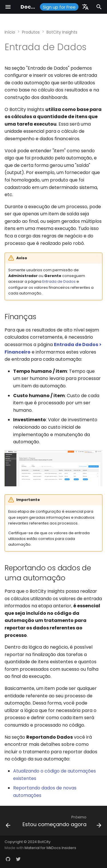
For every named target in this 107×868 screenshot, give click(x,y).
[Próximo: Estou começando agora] (61, 822)
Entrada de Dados (59, 281)
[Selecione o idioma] (85, 7)
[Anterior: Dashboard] (8, 822)
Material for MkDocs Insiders (50, 848)
